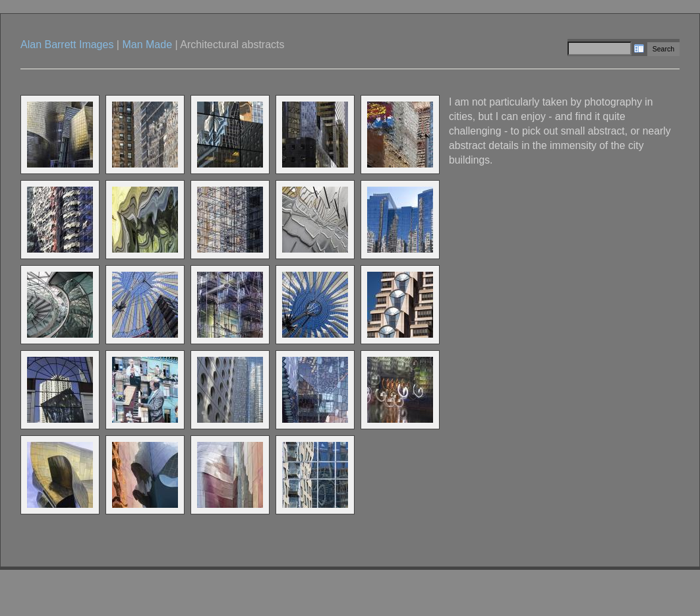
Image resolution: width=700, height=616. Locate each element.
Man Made (147, 45)
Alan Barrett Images (67, 45)
